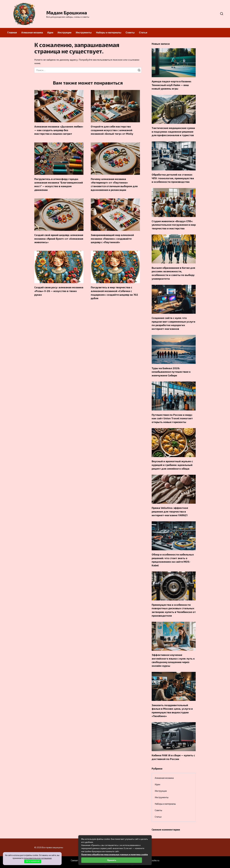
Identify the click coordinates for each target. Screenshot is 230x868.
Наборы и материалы (109, 33)
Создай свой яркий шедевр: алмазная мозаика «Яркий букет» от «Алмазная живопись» (59, 239)
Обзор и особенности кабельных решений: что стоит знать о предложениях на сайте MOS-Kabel (173, 560)
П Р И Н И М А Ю (33, 861)
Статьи (143, 33)
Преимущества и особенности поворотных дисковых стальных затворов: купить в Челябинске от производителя (174, 610)
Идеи (50, 33)
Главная (12, 33)
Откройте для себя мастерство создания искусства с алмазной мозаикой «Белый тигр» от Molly (112, 130)
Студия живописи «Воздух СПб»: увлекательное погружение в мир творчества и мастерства (174, 225)
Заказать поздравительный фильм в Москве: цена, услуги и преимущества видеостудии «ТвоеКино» (172, 710)
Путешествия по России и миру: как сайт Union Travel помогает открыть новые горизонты (172, 418)
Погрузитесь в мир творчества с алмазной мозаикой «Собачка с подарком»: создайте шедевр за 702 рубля (114, 293)
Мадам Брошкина (67, 12)
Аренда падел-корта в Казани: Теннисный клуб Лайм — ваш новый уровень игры (172, 85)
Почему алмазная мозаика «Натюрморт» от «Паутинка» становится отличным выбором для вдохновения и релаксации (114, 184)
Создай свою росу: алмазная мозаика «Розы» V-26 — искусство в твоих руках (59, 291)
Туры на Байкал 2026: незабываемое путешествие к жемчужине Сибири (171, 372)
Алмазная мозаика (32, 33)
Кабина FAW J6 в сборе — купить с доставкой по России (173, 757)
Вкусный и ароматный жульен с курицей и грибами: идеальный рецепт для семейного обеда (172, 465)
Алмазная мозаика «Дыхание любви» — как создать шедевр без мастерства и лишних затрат (59, 130)
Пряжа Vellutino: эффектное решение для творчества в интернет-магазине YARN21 (170, 511)
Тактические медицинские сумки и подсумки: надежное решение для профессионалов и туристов (173, 132)
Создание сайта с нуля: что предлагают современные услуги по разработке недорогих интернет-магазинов (173, 323)
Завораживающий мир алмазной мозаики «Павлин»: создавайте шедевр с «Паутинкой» (112, 239)
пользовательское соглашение (38, 858)
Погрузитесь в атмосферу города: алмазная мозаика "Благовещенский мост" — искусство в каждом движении (59, 184)
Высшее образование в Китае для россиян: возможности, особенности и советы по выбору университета (173, 273)
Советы (130, 33)
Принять (112, 860)
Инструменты (84, 33)
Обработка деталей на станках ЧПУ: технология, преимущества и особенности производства (173, 178)
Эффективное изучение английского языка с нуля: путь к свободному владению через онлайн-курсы (173, 660)
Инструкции (65, 33)
